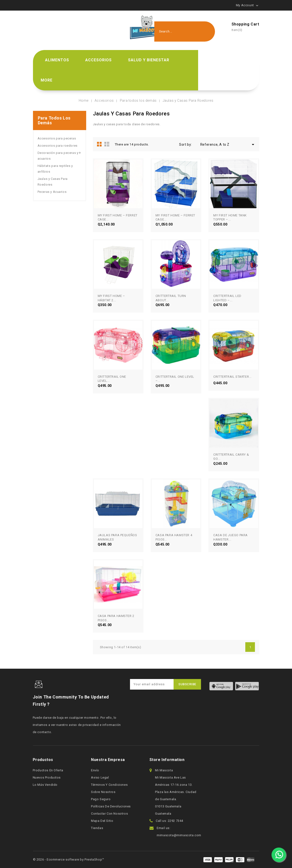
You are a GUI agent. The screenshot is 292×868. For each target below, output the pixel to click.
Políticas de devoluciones (111, 806)
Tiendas (97, 828)
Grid (99, 144)
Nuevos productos (47, 777)
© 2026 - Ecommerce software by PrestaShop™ (69, 859)
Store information (167, 760)
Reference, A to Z (228, 145)
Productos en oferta (48, 770)
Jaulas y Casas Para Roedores (53, 182)
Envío (95, 770)
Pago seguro (101, 799)
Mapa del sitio (102, 821)
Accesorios (98, 60)
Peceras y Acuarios (52, 192)
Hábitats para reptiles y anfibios (55, 169)
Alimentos (57, 60)
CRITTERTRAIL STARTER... (232, 377)
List (107, 144)
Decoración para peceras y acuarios (58, 156)
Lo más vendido (45, 785)
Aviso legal (100, 777)
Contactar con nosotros (109, 814)
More (47, 80)
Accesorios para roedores (58, 146)
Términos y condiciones (109, 785)
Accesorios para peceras (57, 138)
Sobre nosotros (103, 792)
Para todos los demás (54, 120)
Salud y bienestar (149, 60)
